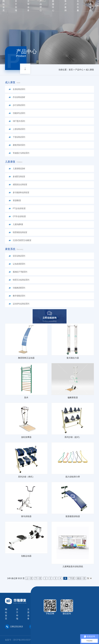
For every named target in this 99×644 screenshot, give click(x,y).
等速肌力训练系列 (21, 153)
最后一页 (81, 578)
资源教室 (17, 200)
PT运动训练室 (19, 208)
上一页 (29, 578)
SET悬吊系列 (19, 121)
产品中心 (79, 70)
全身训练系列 (19, 89)
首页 (71, 70)
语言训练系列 (19, 256)
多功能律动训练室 (21, 192)
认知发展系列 (19, 264)
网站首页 (6, 614)
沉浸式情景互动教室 (22, 240)
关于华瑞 (17, 614)
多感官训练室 (19, 177)
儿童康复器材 (19, 169)
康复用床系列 (19, 145)
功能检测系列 (19, 288)
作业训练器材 (19, 97)
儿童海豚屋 (18, 224)
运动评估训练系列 (21, 304)
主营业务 (28, 614)
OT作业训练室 (19, 216)
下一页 (38, 578)
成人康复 (90, 70)
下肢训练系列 (19, 137)
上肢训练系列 (19, 129)
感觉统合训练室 (20, 185)
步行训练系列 (19, 105)
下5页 (72, 578)
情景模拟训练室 (20, 232)
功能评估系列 (19, 113)
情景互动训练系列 (21, 280)
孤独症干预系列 (20, 272)
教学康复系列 (19, 296)
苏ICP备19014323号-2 (24, 640)
